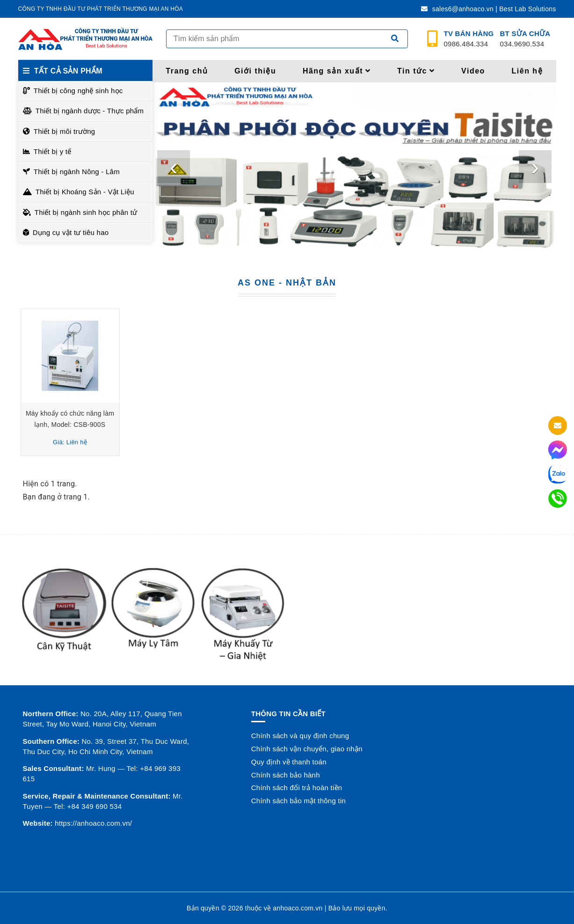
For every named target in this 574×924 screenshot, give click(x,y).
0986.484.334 (469, 39)
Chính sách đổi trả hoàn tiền (297, 788)
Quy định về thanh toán (289, 762)
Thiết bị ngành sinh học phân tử (86, 212)
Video (473, 71)
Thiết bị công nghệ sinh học (78, 91)
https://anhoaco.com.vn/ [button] (93, 823)
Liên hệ (527, 71)
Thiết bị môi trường (65, 131)
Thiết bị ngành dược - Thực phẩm (90, 111)
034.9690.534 (525, 39)
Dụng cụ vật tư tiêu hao (71, 232)
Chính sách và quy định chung (300, 736)
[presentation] (174, 167)
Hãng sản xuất (337, 71)
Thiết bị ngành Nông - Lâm (77, 172)
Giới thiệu (255, 71)
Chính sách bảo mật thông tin (298, 801)
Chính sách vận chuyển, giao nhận (307, 749)
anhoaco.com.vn (298, 908)
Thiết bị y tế (53, 151)
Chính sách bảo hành (286, 775)
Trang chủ (187, 71)
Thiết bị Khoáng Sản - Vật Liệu (85, 192)
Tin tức (416, 71)
